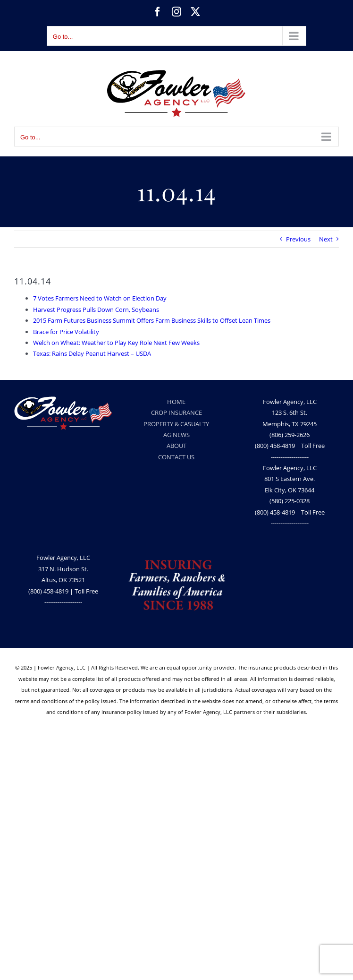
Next (326, 239)
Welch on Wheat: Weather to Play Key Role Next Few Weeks (116, 343)
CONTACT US (176, 457)
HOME (176, 402)
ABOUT (176, 446)
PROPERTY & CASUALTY (176, 424)
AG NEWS (176, 435)
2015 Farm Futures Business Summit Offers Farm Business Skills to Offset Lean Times (152, 320)
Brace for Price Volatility (66, 332)
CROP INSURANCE (176, 413)
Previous (298, 239)
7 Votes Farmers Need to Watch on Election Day (100, 298)
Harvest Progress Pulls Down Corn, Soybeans (96, 309)
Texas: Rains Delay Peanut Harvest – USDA (92, 353)
